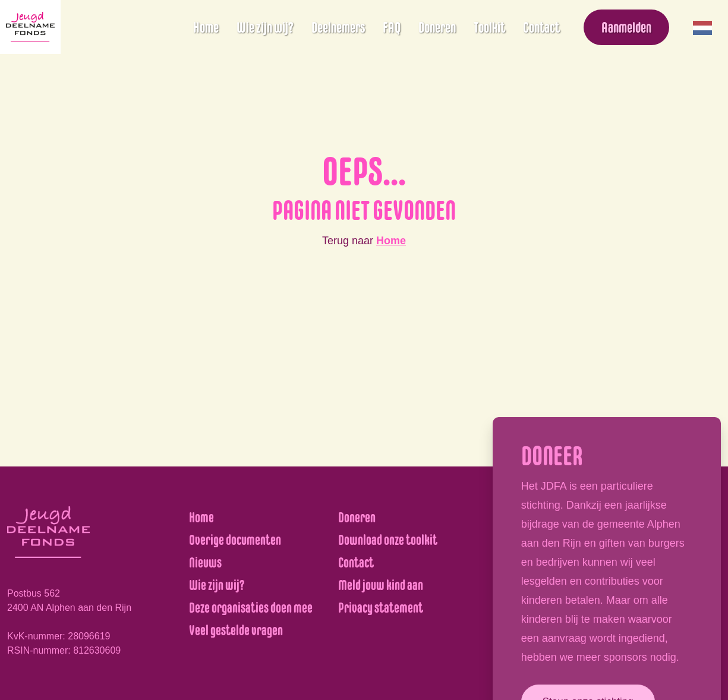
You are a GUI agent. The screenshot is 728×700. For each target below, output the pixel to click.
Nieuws (205, 562)
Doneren (437, 27)
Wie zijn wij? (265, 27)
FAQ (392, 27)
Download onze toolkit (388, 540)
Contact (541, 27)
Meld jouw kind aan (381, 585)
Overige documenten (235, 540)
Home (206, 27)
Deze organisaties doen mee (251, 608)
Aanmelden (626, 27)
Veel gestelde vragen (236, 630)
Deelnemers (338, 27)
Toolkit (489, 27)
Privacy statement (381, 608)
